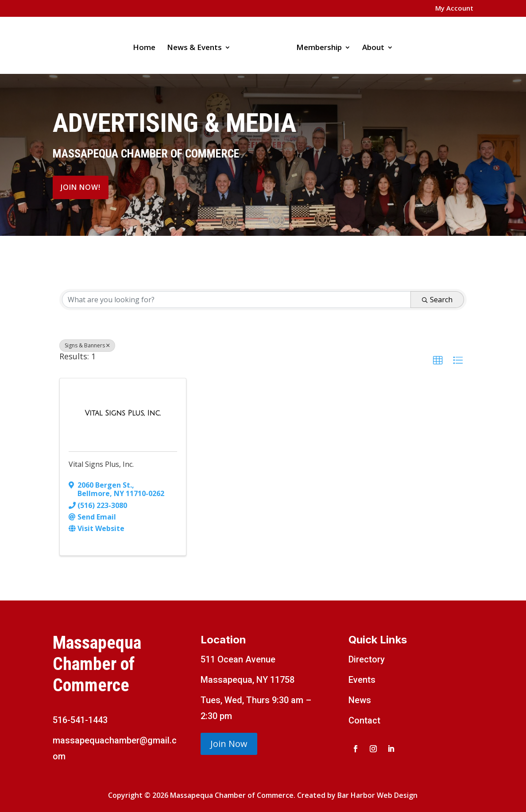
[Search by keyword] (236, 300)
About (370, 45)
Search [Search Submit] (437, 300)
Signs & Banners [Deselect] (87, 345)
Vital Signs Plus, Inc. (101, 464)
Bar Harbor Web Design (377, 795)
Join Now (229, 744)
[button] (438, 361)
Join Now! (81, 187)
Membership (316, 45)
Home (147, 45)
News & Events (197, 45)
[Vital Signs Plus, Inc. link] (123, 413)
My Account (454, 9)
